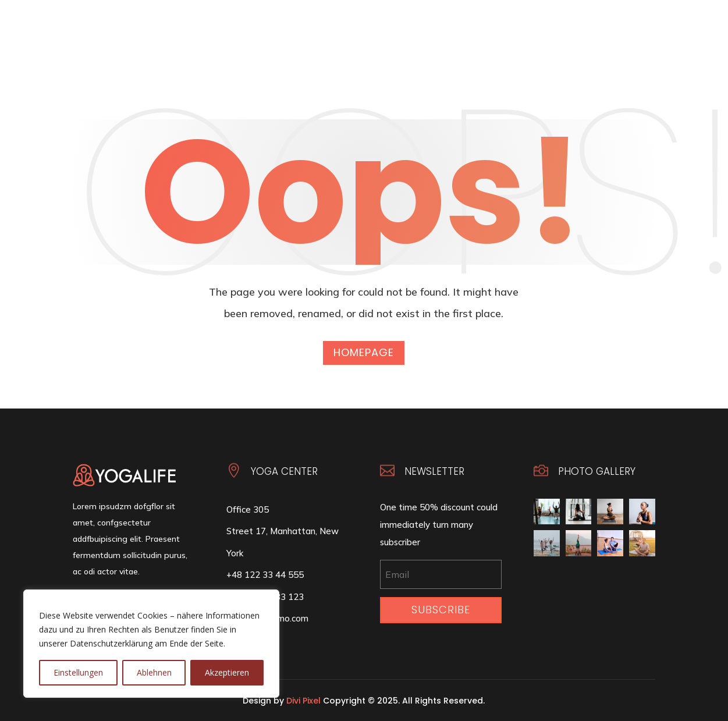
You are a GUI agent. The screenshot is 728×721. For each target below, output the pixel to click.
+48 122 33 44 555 (265, 575)
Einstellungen (78, 672)
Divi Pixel (303, 701)
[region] (151, 644)
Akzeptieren (227, 672)
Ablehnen (154, 672)
